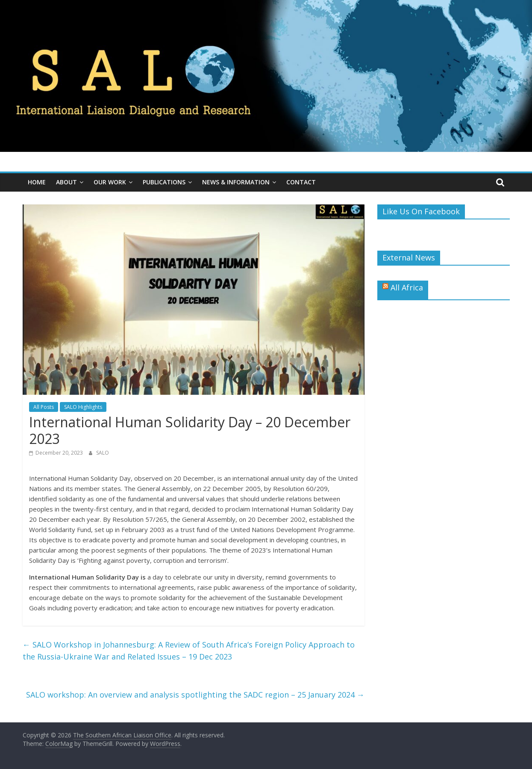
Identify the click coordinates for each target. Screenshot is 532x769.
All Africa (407, 287)
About (66, 182)
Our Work (110, 182)
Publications (164, 182)
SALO (103, 453)
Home (37, 182)
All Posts (44, 407)
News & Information (236, 182)
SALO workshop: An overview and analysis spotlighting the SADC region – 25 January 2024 (195, 695)
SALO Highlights (83, 407)
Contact (301, 182)
